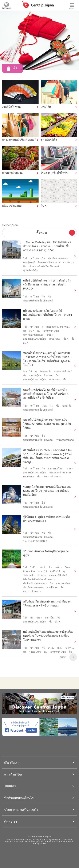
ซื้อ (25, 266)
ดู (42, 327)
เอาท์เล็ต (67, 406)
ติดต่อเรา (11, 821)
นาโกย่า (35, 258)
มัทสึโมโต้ (55, 571)
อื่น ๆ (31, 331)
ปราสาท (42, 575)
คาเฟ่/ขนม (68, 262)
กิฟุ (51, 567)
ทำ (25, 331)
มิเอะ (44, 406)
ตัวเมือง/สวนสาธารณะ (58, 327)
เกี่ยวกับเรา (12, 763)
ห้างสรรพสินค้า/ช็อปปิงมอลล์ (44, 266)
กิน (43, 258)
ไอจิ (25, 258)
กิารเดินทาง (35, 652)
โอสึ (33, 567)
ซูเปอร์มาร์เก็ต (31, 270)
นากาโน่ (28, 371)
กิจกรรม (48, 375)
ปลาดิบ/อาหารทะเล (58, 258)
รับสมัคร (10, 786)
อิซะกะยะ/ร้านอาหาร (49, 262)
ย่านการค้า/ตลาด (65, 440)
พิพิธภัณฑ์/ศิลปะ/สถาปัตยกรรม (39, 579)
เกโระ (59, 567)
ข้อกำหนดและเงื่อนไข (19, 798)
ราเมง (50, 335)
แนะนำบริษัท (13, 774)
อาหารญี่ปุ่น (35, 375)
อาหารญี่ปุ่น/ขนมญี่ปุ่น (35, 339)
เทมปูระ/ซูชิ (29, 262)
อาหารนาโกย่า (51, 331)
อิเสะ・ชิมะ (29, 571)
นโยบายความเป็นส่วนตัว (21, 810)
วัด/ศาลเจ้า (45, 371)
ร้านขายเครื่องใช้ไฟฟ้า (35, 541)
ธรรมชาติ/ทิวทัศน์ (63, 371)
